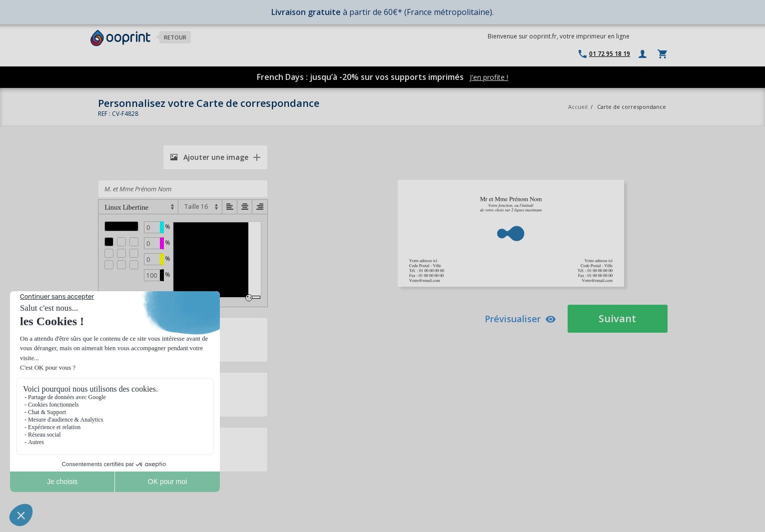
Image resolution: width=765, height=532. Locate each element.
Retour (175, 37)
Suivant (617, 318)
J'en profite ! (489, 77)
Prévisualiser (520, 319)
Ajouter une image (209, 157)
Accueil (578, 107)
